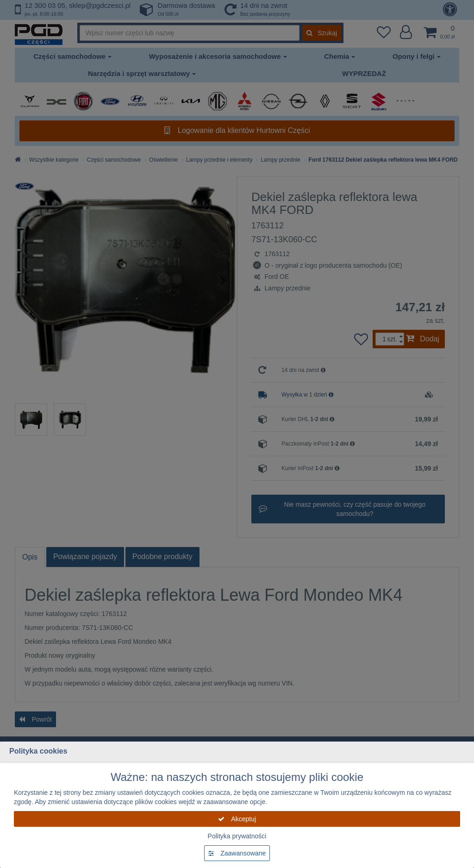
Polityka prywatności (237, 836)
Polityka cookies (38, 751)
